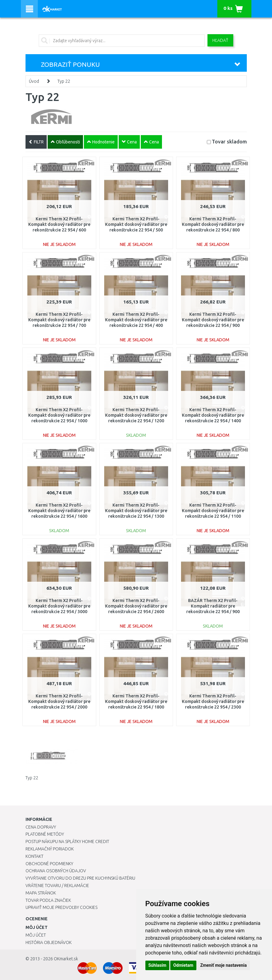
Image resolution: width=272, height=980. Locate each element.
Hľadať (220, 40)
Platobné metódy (45, 834)
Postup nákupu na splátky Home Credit (67, 841)
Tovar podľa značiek (48, 900)
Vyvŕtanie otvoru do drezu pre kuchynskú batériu (80, 878)
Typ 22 (64, 81)
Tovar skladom (229, 141)
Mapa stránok (41, 893)
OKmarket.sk (66, 959)
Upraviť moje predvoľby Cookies (61, 907)
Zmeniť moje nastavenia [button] (223, 965)
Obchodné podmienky (49, 864)
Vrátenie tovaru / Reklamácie (57, 886)
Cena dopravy (41, 827)
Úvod (34, 81)
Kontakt (34, 856)
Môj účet (36, 935)
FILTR (36, 142)
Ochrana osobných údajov (56, 871)
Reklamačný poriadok (50, 849)
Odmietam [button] (183, 965)
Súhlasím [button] (158, 965)
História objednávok (49, 942)
